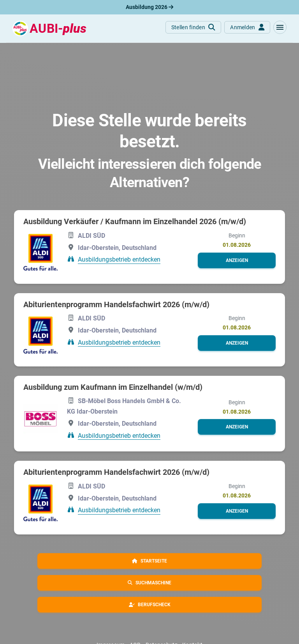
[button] (280, 27)
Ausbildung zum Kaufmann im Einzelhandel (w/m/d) (113, 387)
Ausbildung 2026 (149, 7)
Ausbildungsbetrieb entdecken (119, 259)
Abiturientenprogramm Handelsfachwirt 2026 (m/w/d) (116, 304)
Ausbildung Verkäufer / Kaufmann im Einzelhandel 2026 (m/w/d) (135, 221)
